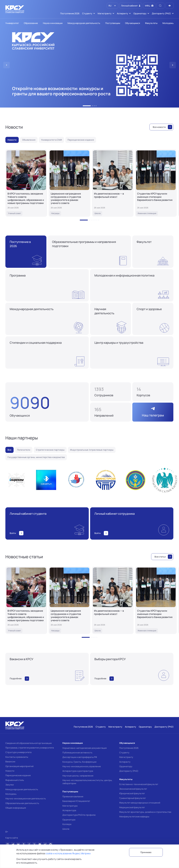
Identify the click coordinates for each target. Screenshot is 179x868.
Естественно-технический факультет (139, 784)
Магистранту (126, 757)
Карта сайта (12, 838)
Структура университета (18, 752)
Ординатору (126, 766)
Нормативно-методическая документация (85, 748)
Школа (66, 829)
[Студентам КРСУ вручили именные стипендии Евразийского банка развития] (156, 183)
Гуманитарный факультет (133, 798)
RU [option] (110, 6)
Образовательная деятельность (22, 803)
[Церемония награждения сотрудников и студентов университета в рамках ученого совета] (69, 183)
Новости (10, 771)
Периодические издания (18, 775)
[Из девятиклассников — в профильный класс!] (113, 183)
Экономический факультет (133, 789)
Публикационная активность (77, 753)
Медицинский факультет (132, 807)
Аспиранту (125, 762)
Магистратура (70, 806)
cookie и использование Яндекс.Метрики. (68, 853)
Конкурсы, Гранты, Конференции (79, 762)
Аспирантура (69, 810)
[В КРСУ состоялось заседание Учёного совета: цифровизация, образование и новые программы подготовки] (26, 183)
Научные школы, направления (78, 776)
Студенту (124, 753)
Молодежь (11, 794)
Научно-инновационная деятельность (26, 799)
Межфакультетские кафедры (134, 817)
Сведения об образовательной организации (29, 743)
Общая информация (16, 808)
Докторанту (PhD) (129, 771)
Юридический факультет (132, 793)
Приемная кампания (73, 796)
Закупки (10, 785)
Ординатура (69, 820)
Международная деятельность (22, 789)
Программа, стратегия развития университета (30, 748)
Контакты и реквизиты (17, 757)
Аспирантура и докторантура (78, 771)
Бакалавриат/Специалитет (76, 801)
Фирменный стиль (15, 780)
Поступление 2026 (129, 748)
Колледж (67, 824)
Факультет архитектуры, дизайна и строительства (145, 812)
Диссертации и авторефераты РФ (80, 757)
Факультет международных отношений (140, 803)
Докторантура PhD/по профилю (79, 815)
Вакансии (10, 762)
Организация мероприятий (19, 766)
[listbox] (112, 6)
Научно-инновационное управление (82, 766)
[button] (87, 106)
